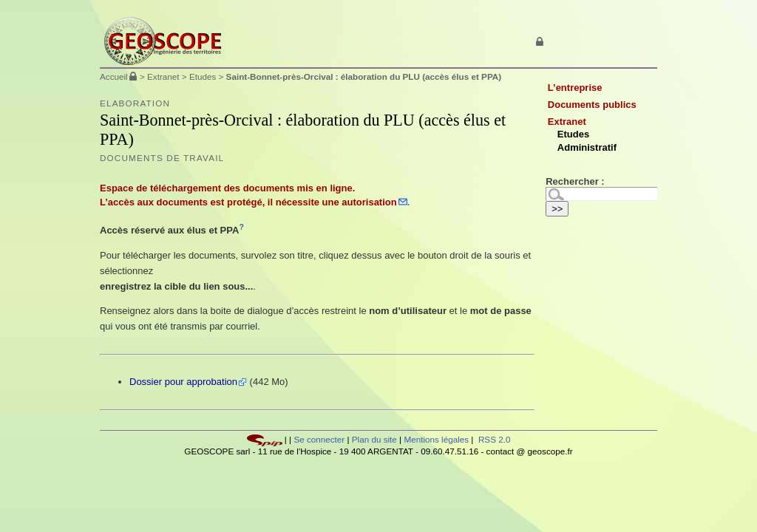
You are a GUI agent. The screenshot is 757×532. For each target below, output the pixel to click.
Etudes (203, 76)
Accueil (114, 76)
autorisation (369, 202)
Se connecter (319, 439)
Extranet (163, 76)
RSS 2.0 (493, 439)
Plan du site (376, 439)
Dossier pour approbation (183, 382)
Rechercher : (575, 181)
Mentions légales (436, 439)
